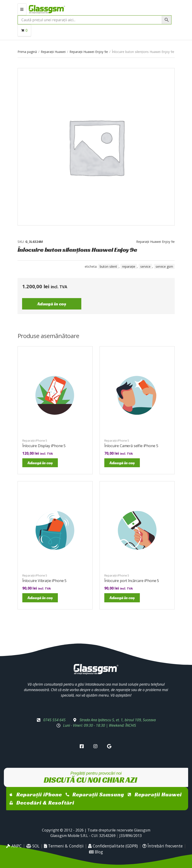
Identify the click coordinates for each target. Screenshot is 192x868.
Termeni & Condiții (64, 846)
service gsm (164, 266)
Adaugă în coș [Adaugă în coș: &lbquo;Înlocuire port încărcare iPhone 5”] (122, 598)
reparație (129, 266)
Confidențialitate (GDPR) (113, 846)
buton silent (108, 266)
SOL (33, 846)
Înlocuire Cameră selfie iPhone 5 (131, 446)
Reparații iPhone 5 (35, 441)
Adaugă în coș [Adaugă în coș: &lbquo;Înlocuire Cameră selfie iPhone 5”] (122, 463)
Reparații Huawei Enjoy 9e (89, 52)
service (145, 266)
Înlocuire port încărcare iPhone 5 (132, 581)
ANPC (14, 846)
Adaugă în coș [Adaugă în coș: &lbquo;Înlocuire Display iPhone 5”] (40, 463)
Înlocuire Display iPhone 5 (44, 446)
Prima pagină (27, 52)
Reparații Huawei (53, 52)
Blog (96, 852)
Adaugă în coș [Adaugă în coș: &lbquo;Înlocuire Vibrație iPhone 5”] (40, 598)
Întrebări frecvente (163, 846)
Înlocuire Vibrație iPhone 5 (45, 581)
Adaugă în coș (52, 304)
